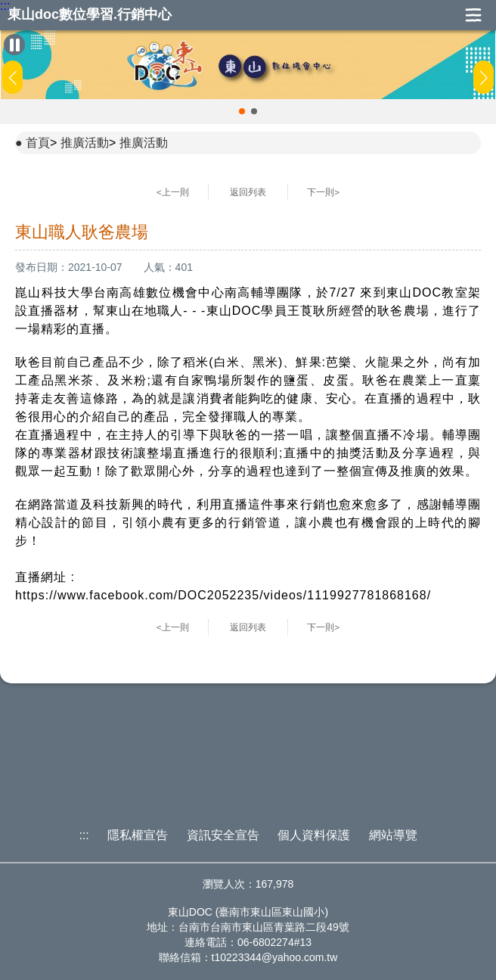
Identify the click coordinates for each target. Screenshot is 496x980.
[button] (242, 111)
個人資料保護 (314, 835)
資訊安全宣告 (223, 835)
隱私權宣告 (138, 835)
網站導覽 (393, 835)
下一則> (323, 192)
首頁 (38, 143)
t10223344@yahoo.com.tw (275, 957)
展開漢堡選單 (473, 15)
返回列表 (248, 192)
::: (5, 6)
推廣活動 (85, 143)
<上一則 (173, 192)
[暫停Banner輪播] (14, 45)
